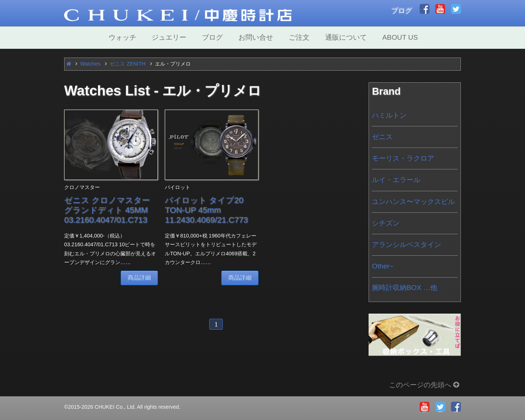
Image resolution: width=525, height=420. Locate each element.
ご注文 (299, 37)
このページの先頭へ (425, 385)
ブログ (402, 11)
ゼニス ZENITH (128, 64)
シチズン (386, 223)
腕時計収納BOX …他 (405, 288)
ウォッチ (122, 37)
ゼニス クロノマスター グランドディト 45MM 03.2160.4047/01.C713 (107, 210)
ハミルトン (389, 115)
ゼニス (382, 137)
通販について (346, 37)
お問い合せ (256, 37)
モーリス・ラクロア (403, 158)
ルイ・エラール (396, 180)
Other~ (383, 266)
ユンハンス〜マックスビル (413, 202)
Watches (90, 64)
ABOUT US (400, 37)
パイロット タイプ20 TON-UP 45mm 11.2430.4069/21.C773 (206, 210)
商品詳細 (139, 278)
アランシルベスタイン (407, 245)
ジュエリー (169, 37)
